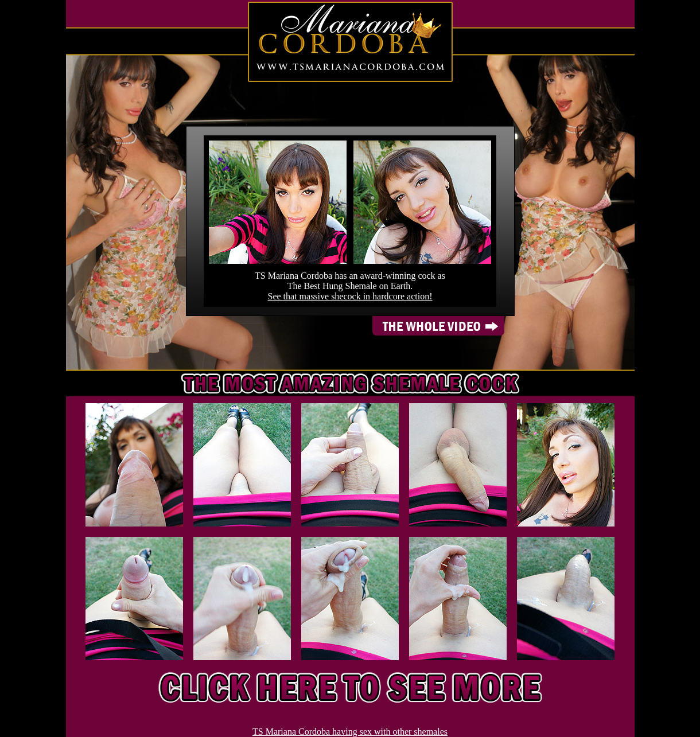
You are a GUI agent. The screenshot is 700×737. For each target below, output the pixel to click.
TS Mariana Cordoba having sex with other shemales (350, 732)
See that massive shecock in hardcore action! (350, 296)
